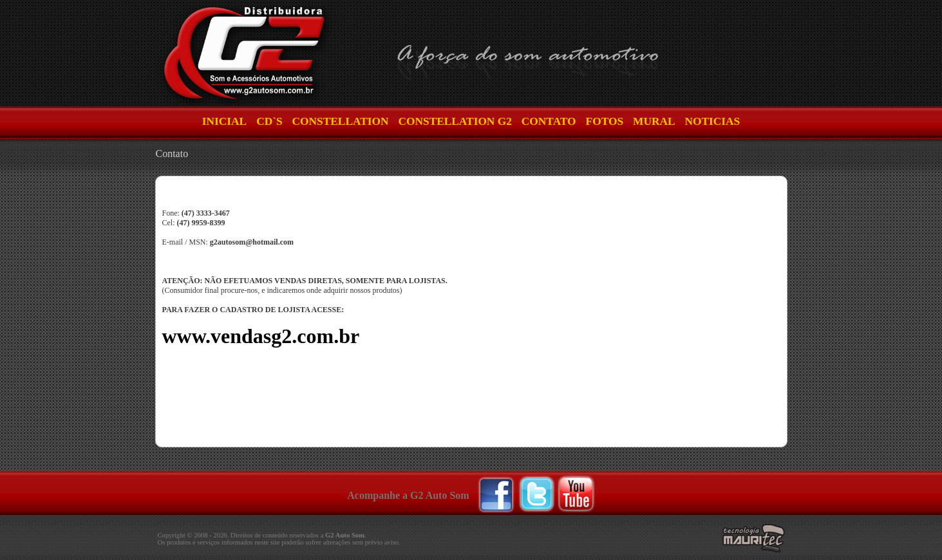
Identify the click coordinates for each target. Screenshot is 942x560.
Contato (549, 121)
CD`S (269, 121)
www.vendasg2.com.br (261, 336)
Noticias (713, 121)
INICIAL (224, 121)
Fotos (605, 121)
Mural (654, 121)
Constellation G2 (455, 121)
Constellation (341, 121)
